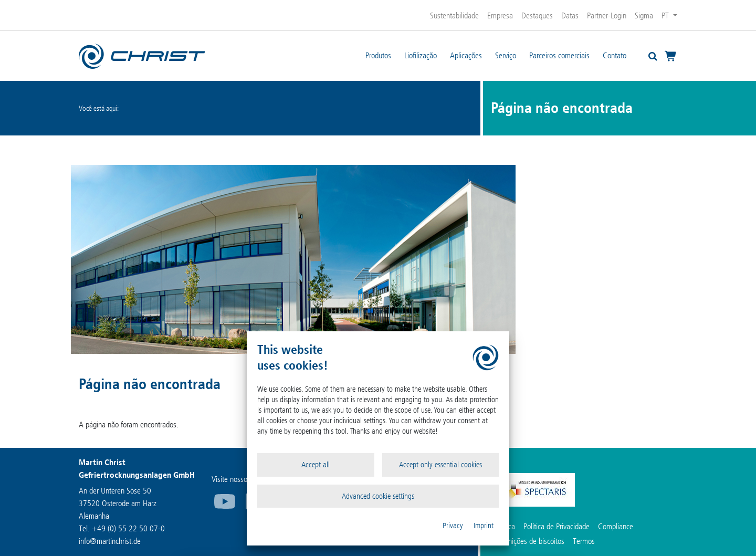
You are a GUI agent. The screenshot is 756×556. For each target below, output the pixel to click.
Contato (615, 55)
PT (666, 15)
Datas (570, 15)
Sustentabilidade (454, 15)
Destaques (537, 15)
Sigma (644, 15)
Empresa (500, 15)
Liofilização (421, 55)
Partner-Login (607, 15)
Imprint (484, 526)
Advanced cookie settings (378, 496)
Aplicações (466, 55)
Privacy (453, 526)
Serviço (506, 55)
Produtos (378, 55)
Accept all (316, 465)
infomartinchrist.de (110, 541)
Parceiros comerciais (559, 55)
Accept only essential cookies (440, 465)
